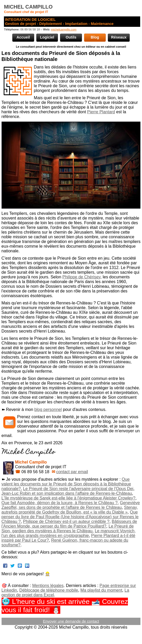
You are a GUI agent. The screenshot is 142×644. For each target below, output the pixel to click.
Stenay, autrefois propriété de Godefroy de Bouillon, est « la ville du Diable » (70, 510)
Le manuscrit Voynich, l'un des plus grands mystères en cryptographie (69, 533)
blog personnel (48, 409)
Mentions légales (48, 586)
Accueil (23, 37)
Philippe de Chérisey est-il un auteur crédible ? (66, 521)
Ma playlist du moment (101, 590)
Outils (71, 37)
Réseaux (119, 37)
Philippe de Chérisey (81, 277)
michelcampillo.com (64, 29)
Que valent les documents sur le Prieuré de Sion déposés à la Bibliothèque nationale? (66, 484)
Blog (95, 37)
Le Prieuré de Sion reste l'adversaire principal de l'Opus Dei (78, 489)
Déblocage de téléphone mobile (49, 590)
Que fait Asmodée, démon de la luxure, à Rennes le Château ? (60, 503)
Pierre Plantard (101, 112)
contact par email (72, 472)
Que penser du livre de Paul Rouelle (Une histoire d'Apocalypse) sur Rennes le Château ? (70, 517)
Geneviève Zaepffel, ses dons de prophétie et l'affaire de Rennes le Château (71, 505)
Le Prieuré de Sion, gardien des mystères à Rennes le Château (68, 529)
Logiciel (47, 37)
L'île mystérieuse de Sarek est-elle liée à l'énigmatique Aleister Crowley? (69, 498)
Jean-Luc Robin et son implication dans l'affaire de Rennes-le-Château (67, 493)
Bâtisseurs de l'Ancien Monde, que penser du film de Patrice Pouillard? (69, 524)
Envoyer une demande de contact (71, 621)
